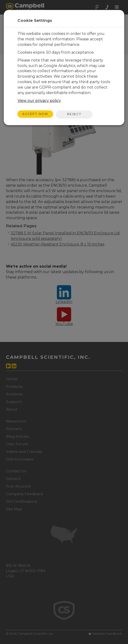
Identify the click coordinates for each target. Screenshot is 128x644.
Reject (74, 114)
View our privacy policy (39, 101)
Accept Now (35, 114)
